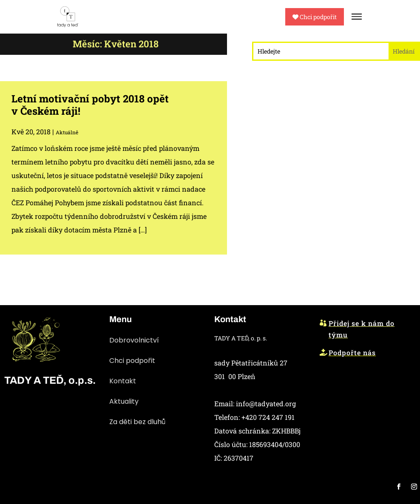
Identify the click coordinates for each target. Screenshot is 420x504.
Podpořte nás (352, 353)
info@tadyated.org (266, 403)
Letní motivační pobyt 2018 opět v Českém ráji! (90, 105)
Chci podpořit (315, 17)
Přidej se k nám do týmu (362, 329)
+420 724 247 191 (268, 417)
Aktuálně (67, 132)
